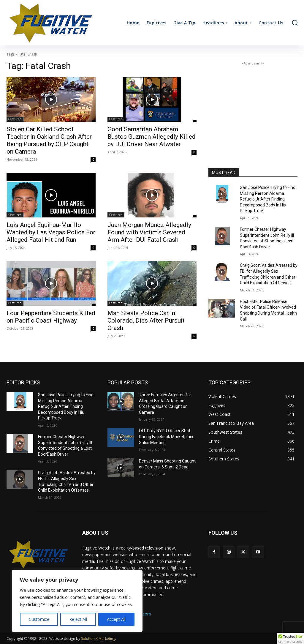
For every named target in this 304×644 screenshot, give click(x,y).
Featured (15, 119)
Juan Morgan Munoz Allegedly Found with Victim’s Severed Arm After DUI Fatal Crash (149, 232)
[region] (77, 601)
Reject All (78, 619)
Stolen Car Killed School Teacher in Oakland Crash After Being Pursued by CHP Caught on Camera (49, 140)
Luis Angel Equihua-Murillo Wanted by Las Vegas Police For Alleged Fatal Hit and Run (51, 232)
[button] (295, 23)
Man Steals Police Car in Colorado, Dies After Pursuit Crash (146, 321)
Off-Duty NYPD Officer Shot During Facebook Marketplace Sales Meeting (167, 437)
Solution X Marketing (98, 639)
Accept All (116, 619)
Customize (39, 619)
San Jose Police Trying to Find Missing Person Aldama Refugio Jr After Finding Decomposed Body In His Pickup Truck (268, 199)
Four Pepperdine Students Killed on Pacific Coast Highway (51, 317)
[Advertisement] (253, 104)
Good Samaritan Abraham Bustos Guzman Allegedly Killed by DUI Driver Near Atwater (152, 137)
